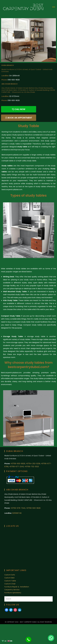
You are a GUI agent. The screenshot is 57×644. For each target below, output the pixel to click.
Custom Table (10, 581)
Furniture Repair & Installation (17, 587)
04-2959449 (14, 76)
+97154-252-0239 (33, 464)
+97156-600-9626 (18, 464)
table (22, 351)
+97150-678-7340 (18, 508)
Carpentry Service (12, 590)
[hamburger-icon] (54, 7)
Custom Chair (10, 584)
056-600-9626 (14, 80)
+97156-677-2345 (16, 467)
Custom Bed (9, 578)
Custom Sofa (10, 575)
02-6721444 (14, 96)
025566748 (17, 513)
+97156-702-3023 (32, 467)
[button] (3, 40)
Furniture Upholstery (13, 593)
